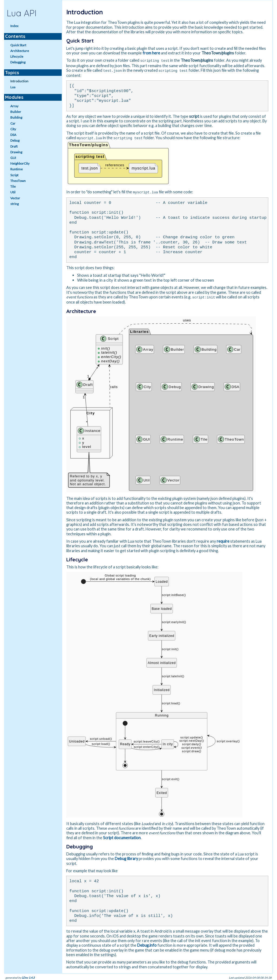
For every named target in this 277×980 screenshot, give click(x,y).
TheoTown (18, 181)
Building (16, 117)
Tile (13, 186)
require (223, 540)
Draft (14, 146)
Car (13, 123)
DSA (13, 135)
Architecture (20, 51)
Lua (13, 87)
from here (151, 53)
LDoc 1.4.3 (28, 976)
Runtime (17, 169)
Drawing (16, 152)
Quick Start (18, 45)
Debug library (126, 857)
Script (14, 175)
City (13, 129)
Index (14, 26)
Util (13, 192)
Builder (16, 112)
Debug (15, 140)
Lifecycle (17, 56)
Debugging (18, 62)
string (14, 204)
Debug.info (147, 944)
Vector (15, 198)
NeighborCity (20, 163)
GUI (13, 158)
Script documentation (122, 836)
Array (14, 106)
